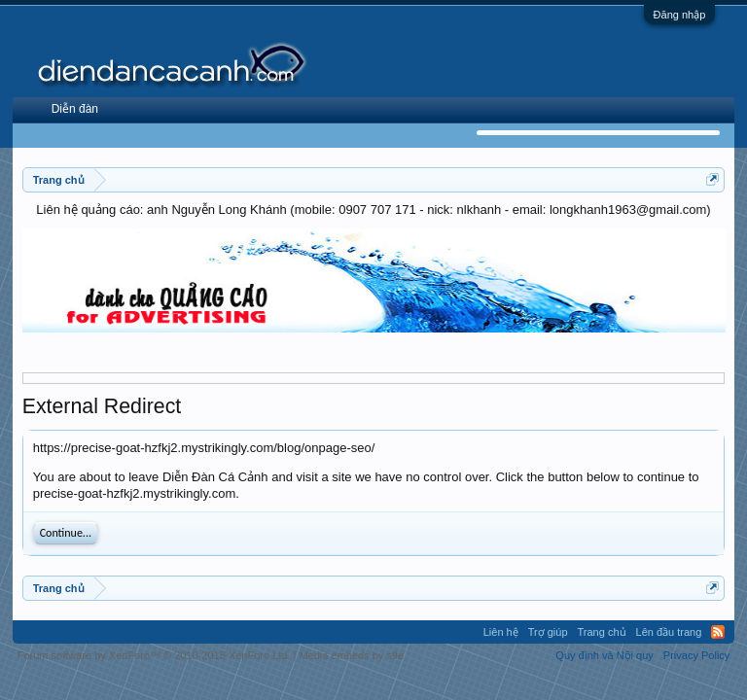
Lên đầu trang (669, 632)
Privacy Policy (696, 655)
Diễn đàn (75, 109)
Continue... (66, 533)
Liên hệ (501, 632)
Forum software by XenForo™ (154, 655)
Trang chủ (602, 632)
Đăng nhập (680, 15)
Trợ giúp (548, 632)
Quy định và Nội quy (605, 655)
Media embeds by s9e (351, 655)
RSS (718, 632)
